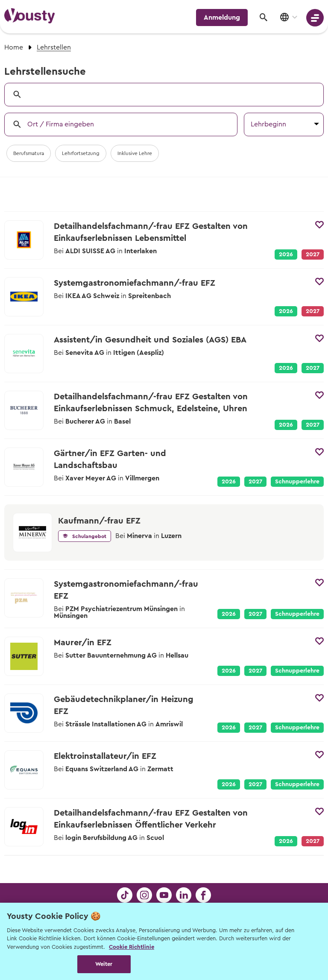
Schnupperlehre (297, 482)
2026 (286, 255)
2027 (313, 368)
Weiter (104, 964)
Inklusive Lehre (135, 153)
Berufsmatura (29, 153)
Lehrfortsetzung (81, 153)
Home (14, 47)
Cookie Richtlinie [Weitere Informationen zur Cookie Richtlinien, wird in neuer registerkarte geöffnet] (132, 947)
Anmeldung (222, 18)
